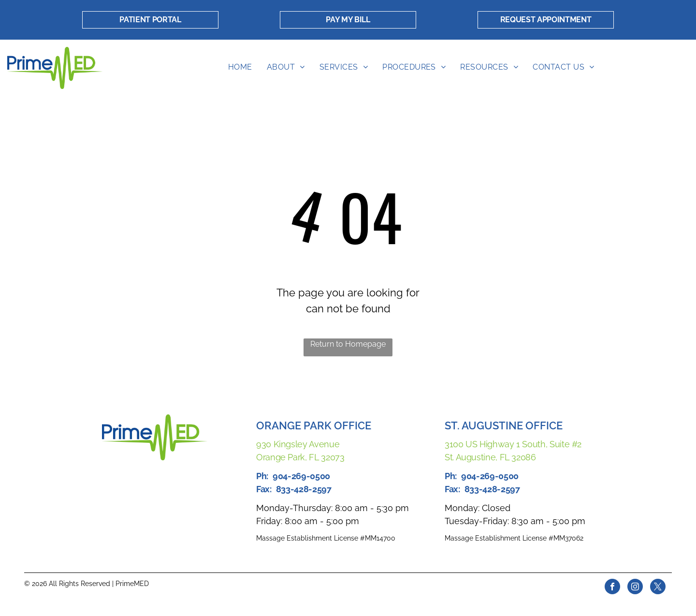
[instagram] (635, 588)
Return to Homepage (348, 344)
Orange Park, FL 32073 (300, 457)
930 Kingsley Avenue (298, 444)
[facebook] (612, 588)
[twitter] (658, 588)
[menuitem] (240, 67)
